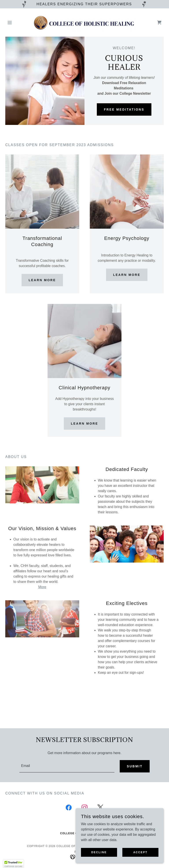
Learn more (42, 280)
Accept (141, 852)
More (42, 587)
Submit (135, 766)
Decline (99, 852)
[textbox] (67, 766)
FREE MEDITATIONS (124, 109)
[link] (84, 23)
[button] (17, 23)
